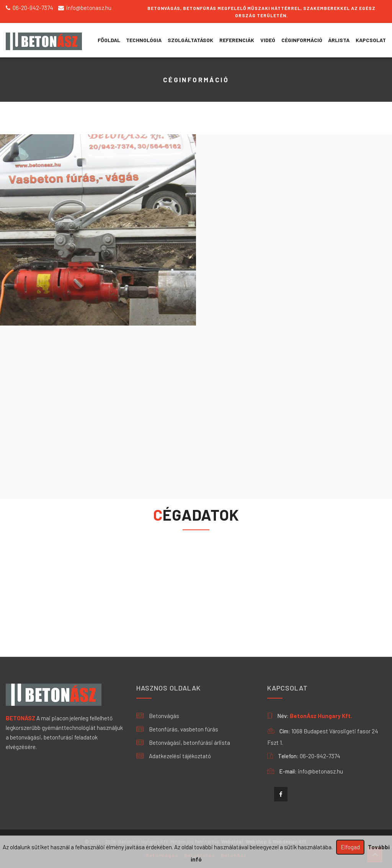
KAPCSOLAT (371, 40)
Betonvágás (158, 716)
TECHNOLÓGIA (144, 40)
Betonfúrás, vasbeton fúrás (177, 729)
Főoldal (109, 40)
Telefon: (288, 756)
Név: (283, 716)
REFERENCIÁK (237, 40)
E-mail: (288, 771)
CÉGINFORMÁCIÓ (302, 40)
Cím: (285, 731)
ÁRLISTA (339, 40)
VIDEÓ (268, 40)
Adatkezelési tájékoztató (174, 756)
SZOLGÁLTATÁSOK (190, 40)
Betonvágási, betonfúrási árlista (183, 743)
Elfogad (350, 847)
